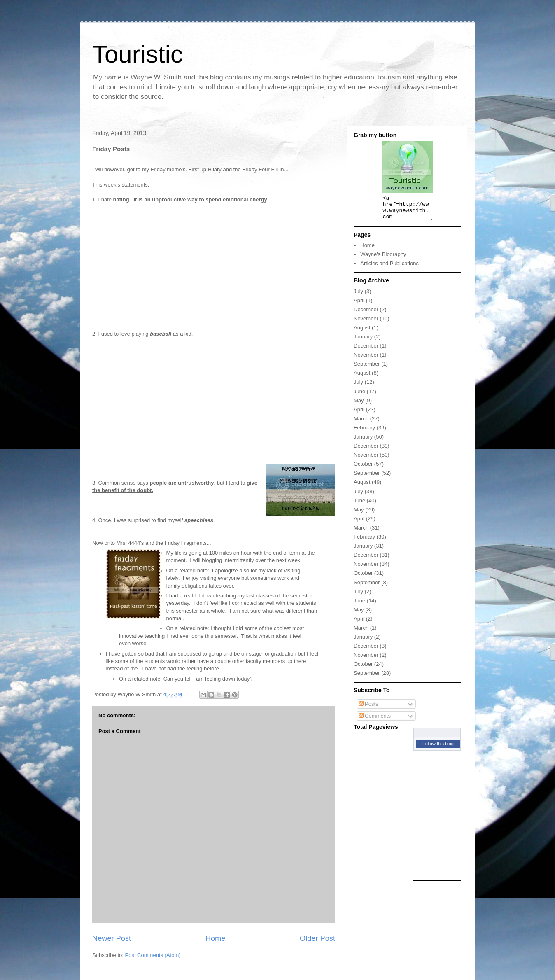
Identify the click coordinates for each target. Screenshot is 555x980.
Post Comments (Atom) (153, 955)
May (359, 405)
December (366, 314)
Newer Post (112, 938)
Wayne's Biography (383, 259)
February (364, 433)
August (362, 332)
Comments (375, 721)
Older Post (317, 938)
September (367, 369)
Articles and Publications (389, 268)
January (363, 342)
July (358, 296)
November (366, 323)
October (363, 469)
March (361, 423)
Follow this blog (438, 749)
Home (216, 938)
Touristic (138, 54)
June (359, 396)
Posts (368, 709)
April (359, 305)
